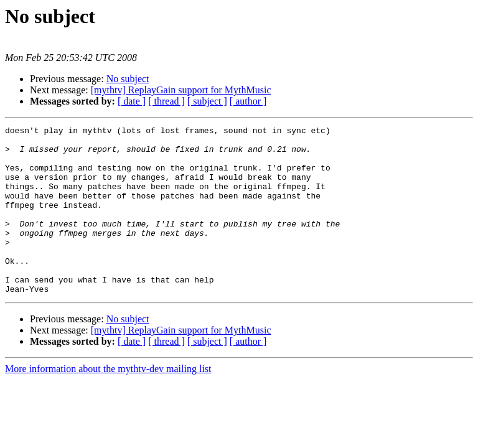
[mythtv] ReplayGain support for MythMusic (181, 90)
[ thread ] (166, 101)
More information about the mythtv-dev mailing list (108, 402)
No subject (128, 79)
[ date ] (132, 101)
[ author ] (248, 101)
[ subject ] (207, 101)
